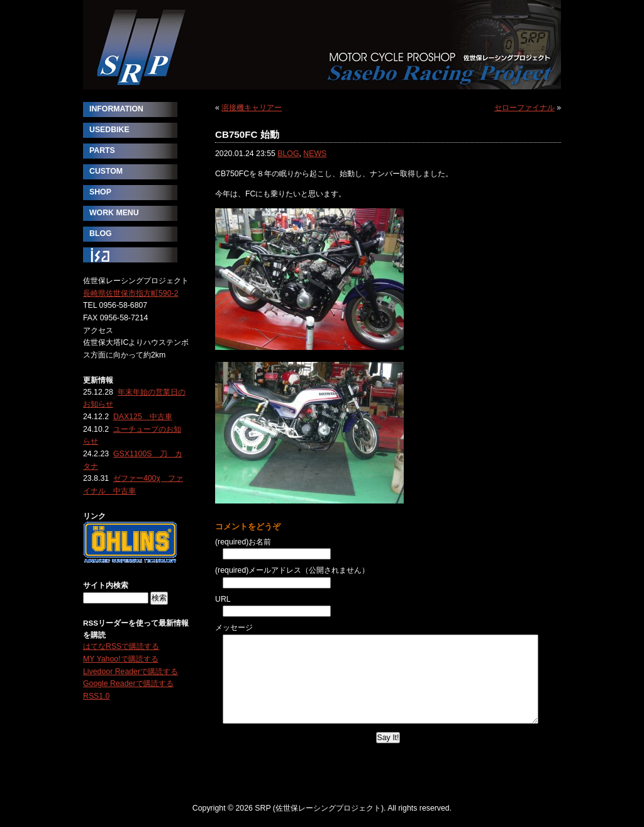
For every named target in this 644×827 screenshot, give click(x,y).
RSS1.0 (96, 696)
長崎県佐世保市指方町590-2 (131, 293)
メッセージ (234, 627)
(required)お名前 (243, 542)
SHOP (100, 192)
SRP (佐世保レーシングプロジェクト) (322, 45)
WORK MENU (114, 213)
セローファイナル (525, 108)
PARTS (102, 150)
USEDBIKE (109, 130)
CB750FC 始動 (247, 134)
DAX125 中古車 (143, 417)
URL (223, 599)
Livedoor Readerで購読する (130, 672)
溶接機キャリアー (252, 108)
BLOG (288, 154)
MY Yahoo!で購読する (121, 659)
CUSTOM (106, 171)
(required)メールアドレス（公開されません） (292, 570)
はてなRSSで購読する (121, 646)
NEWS (315, 154)
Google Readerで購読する (128, 684)
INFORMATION (116, 109)
